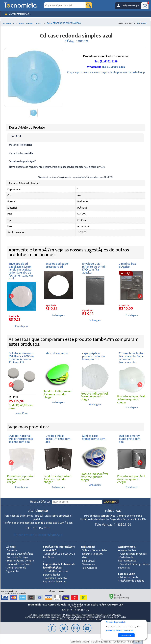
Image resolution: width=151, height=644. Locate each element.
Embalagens (22, 326)
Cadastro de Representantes (127, 559)
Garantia (12, 550)
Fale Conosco (90, 568)
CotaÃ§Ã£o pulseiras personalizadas (56, 573)
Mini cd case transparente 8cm (94, 437)
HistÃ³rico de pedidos (132, 581)
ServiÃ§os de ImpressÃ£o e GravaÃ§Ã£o (59, 549)
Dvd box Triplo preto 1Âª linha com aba (58, 439)
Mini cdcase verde (57, 353)
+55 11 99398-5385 (113, 67)
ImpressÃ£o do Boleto (20, 564)
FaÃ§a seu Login (131, 6)
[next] (140, 296)
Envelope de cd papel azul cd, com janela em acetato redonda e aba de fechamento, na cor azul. (21, 271)
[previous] (11, 296)
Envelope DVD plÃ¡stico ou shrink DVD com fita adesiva (94, 268)
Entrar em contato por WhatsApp (38, 535)
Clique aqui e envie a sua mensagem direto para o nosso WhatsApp (106, 72)
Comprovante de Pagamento (16, 570)
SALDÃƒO (126, 273)
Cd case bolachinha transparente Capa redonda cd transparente (131, 358)
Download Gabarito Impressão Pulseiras (55, 580)
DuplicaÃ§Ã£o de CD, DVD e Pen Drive (59, 556)
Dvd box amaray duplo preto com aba (130, 439)
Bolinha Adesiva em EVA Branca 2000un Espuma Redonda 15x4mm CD (21, 358)
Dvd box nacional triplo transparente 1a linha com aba (21, 439)
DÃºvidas (11, 547)
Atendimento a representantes (127, 549)
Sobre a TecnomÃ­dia (94, 550)
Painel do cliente (129, 577)
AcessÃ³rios (22, 414)
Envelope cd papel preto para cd (57, 265)
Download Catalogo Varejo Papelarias (134, 566)
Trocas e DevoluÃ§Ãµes (20, 554)
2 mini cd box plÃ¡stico (127, 265)
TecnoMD (142, 23)
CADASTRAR (111, 502)
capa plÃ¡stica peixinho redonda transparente (93, 356)
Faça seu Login (127, 574)
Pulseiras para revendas (133, 554)
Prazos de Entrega (17, 557)
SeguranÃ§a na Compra (20, 561)
